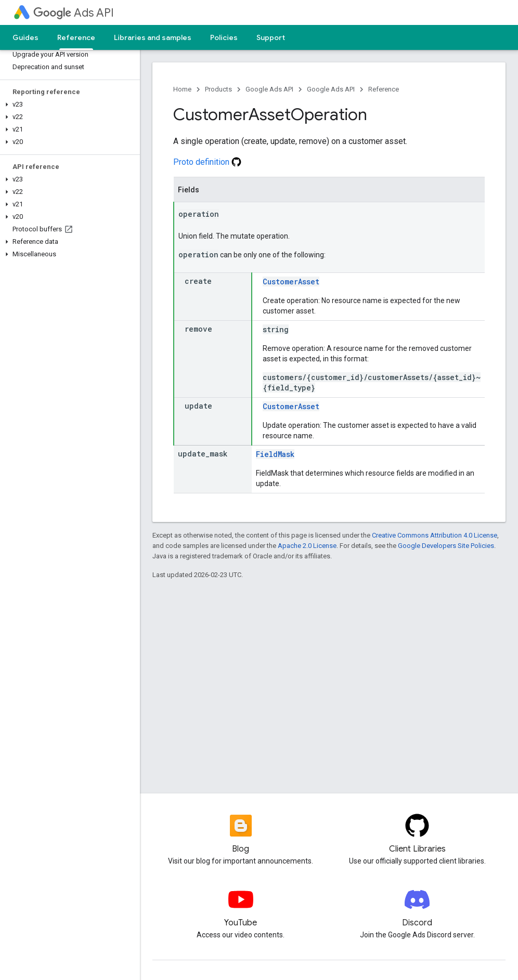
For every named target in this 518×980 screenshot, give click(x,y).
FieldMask (275, 454)
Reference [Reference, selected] (76, 37)
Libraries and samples (153, 37)
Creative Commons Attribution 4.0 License (435, 535)
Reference (384, 89)
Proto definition (207, 162)
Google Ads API (269, 89)
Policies (224, 37)
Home (182, 89)
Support (271, 37)
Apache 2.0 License (307, 546)
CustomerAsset (291, 282)
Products (218, 89)
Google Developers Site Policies (446, 546)
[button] (68, 104)
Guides (25, 37)
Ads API (74, 13)
